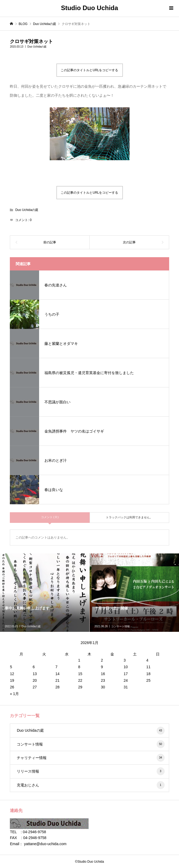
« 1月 (14, 694)
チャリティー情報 (91, 758)
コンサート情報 (91, 744)
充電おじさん (91, 785)
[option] (45, 593)
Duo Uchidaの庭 (37, 47)
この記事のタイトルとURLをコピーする (89, 70)
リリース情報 (91, 771)
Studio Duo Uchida (89, 8)
